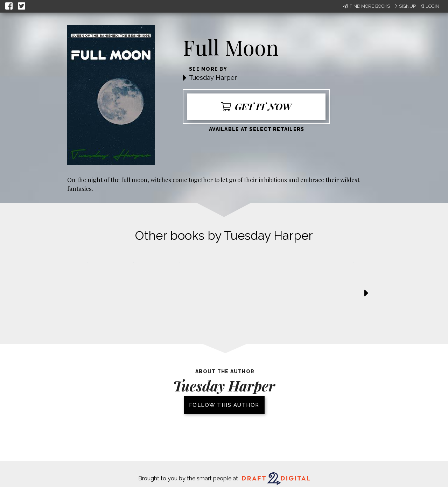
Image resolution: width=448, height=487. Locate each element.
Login (429, 6)
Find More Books (367, 6)
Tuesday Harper (213, 78)
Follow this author (224, 405)
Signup (405, 6)
